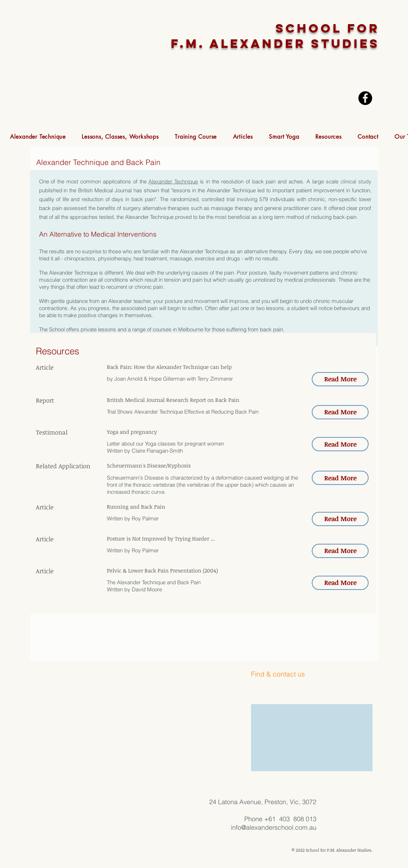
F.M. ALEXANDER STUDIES (275, 43)
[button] (38, 137)
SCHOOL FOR (328, 28)
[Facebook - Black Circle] (365, 98)
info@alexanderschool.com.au (274, 827)
